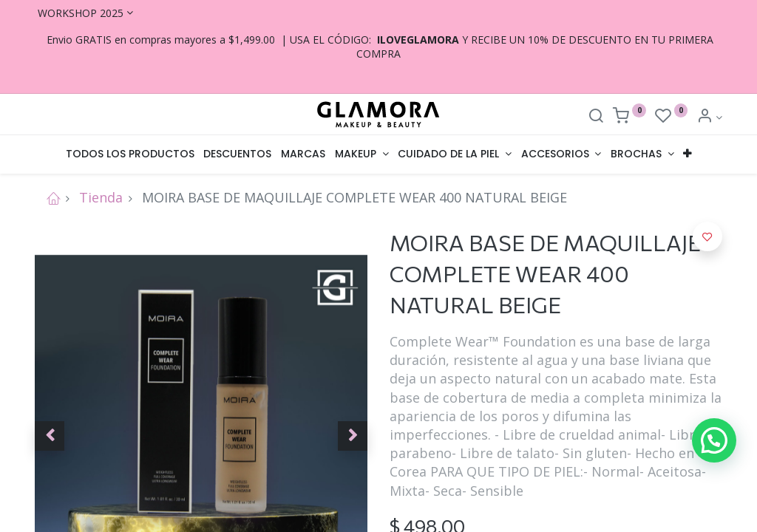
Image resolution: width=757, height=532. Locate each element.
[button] (688, 154)
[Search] (596, 117)
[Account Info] (709, 117)
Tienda (101, 197)
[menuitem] (130, 154)
